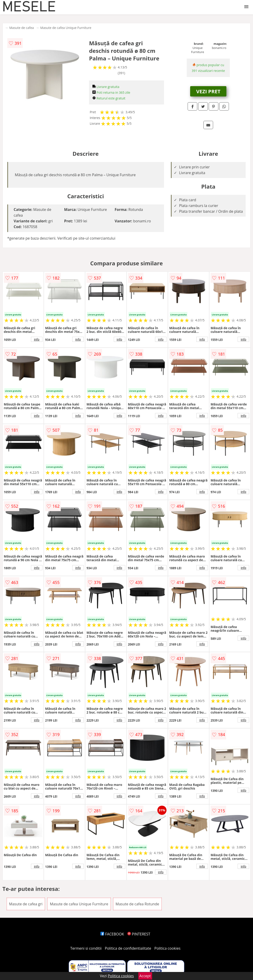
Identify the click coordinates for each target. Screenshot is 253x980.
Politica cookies (167, 948)
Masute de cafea (22, 28)
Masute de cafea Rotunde (137, 904)
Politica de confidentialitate (128, 948)
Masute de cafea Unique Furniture (66, 28)
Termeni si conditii (86, 948)
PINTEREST (139, 934)
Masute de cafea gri (26, 904)
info (37, 339)
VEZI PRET (208, 91)
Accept (145, 976)
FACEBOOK (112, 934)
